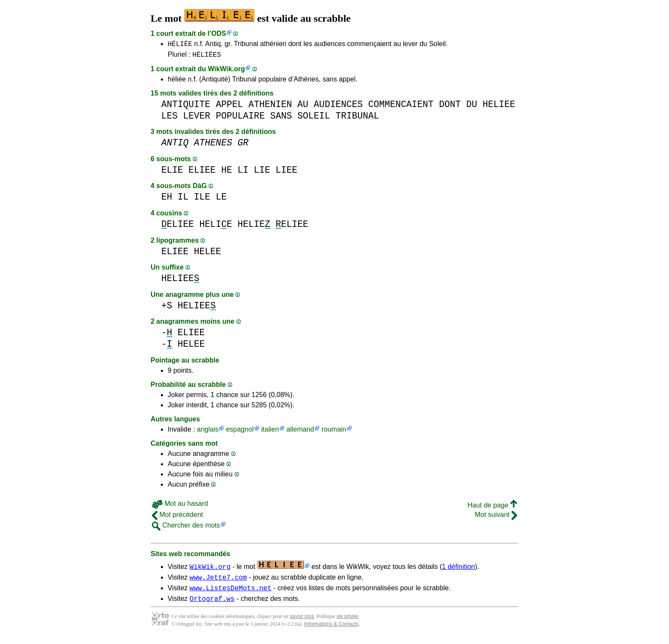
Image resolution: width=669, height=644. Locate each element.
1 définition (458, 569)
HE (227, 173)
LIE (262, 173)
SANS (281, 118)
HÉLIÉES (207, 57)
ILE (202, 199)
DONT (450, 107)
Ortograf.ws (212, 605)
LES (169, 118)
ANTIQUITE (186, 107)
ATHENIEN (270, 107)
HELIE (216, 227)
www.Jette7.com (218, 581)
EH (167, 199)
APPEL (230, 107)
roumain (334, 432)
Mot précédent (177, 517)
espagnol (240, 432)
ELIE (172, 173)
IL (183, 199)
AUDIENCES (338, 107)
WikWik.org (226, 71)
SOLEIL (314, 118)
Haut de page (492, 508)
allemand (300, 432)
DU (472, 107)
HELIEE (499, 107)
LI (243, 173)
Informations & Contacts (332, 630)
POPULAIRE (240, 118)
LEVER (197, 118)
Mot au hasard (180, 506)
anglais (208, 432)
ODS (219, 33)
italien (270, 432)
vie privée (347, 623)
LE (221, 199)
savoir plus (302, 623)
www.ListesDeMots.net (230, 593)
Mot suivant (496, 517)
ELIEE (202, 173)
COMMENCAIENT (401, 107)
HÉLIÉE (180, 45)
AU (303, 107)
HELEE (208, 254)
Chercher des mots (186, 528)
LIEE (287, 173)
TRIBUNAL (357, 118)
